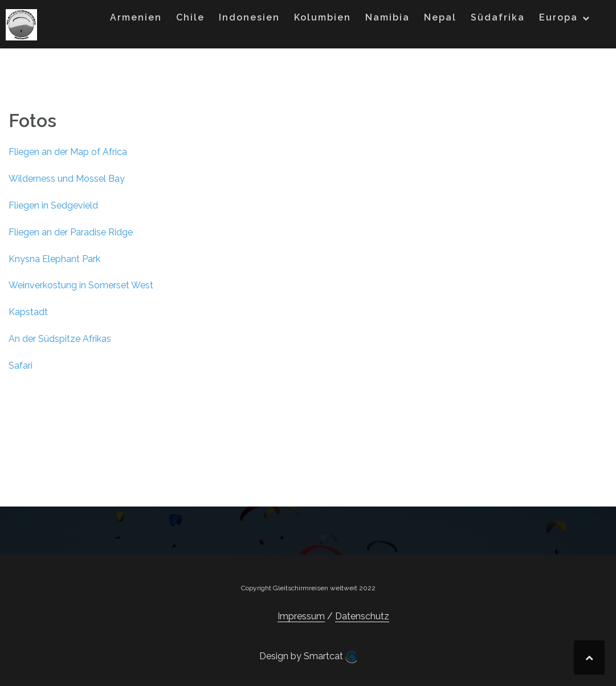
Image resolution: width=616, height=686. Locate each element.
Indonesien (249, 17)
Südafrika (498, 17)
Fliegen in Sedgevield (53, 205)
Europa (558, 17)
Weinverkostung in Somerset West (81, 285)
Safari (21, 366)
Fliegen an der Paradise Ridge (71, 232)
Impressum (301, 616)
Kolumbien (323, 17)
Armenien (136, 17)
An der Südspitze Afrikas (60, 339)
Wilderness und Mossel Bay (67, 179)
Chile (190, 17)
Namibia (387, 17)
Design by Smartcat (308, 657)
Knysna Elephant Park (54, 259)
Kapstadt (28, 312)
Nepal (440, 17)
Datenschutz (362, 616)
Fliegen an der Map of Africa (68, 152)
